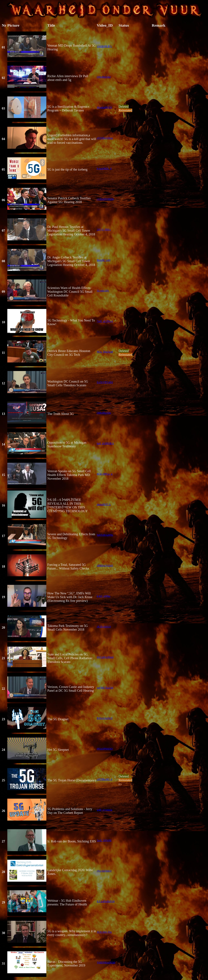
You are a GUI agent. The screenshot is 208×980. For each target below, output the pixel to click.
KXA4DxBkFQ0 (106, 901)
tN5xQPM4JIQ (105, 749)
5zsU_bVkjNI (104, 840)
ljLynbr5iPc (103, 291)
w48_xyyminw (105, 810)
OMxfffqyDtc (104, 413)
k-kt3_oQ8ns (104, 596)
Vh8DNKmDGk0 (106, 963)
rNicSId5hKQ (104, 871)
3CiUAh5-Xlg (104, 932)
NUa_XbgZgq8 (105, 352)
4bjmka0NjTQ (104, 107)
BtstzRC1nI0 (104, 260)
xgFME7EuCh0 (105, 688)
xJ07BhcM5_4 (104, 779)
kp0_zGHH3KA (105, 443)
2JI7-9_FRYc (104, 230)
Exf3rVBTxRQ (105, 382)
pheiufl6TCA (104, 504)
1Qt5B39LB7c (104, 46)
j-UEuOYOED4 (105, 199)
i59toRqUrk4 (104, 77)
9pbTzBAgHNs (105, 535)
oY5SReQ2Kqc (105, 138)
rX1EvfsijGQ (104, 627)
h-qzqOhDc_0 (104, 169)
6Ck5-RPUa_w (105, 474)
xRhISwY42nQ (105, 566)
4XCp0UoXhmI (105, 657)
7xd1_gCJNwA (105, 321)
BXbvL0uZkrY (105, 718)
